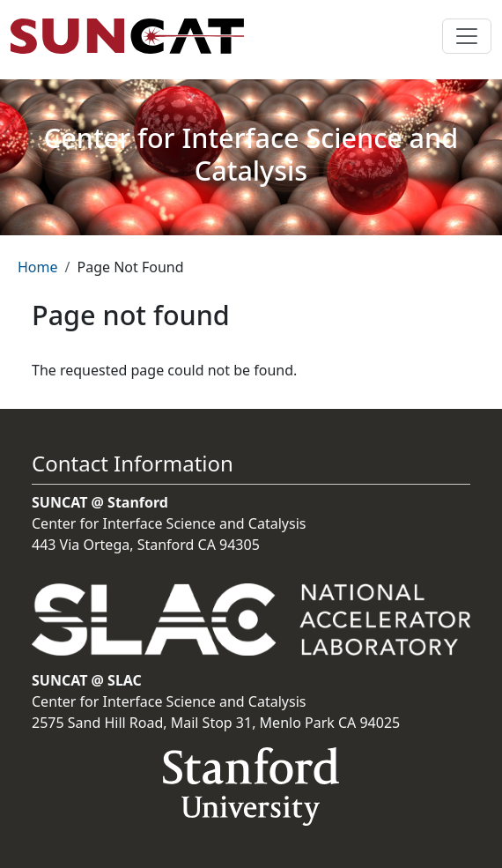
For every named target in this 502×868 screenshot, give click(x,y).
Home (38, 267)
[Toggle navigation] (467, 36)
